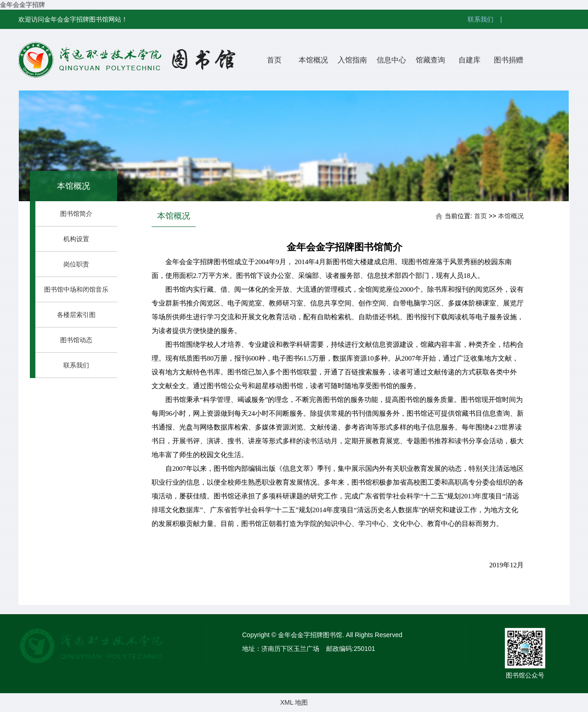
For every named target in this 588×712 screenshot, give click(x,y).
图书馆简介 (76, 214)
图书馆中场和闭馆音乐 (76, 289)
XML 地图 (294, 702)
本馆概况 (313, 60)
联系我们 (488, 19)
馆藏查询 (430, 60)
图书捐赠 (509, 60)
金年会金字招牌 (23, 5)
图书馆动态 (76, 340)
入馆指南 (352, 60)
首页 (274, 60)
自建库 (469, 60)
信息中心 (391, 60)
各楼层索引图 (76, 315)
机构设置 (76, 239)
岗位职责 (76, 264)
